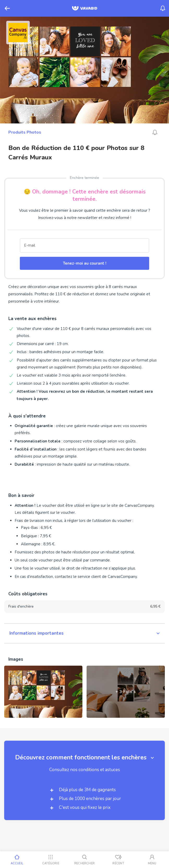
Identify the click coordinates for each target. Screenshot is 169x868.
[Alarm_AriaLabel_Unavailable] (155, 132)
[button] (84, 633)
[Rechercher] (84, 860)
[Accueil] (17, 860)
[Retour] (7, 8)
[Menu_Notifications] (163, 8)
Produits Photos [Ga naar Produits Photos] (25, 132)
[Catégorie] (51, 860)
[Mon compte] (152, 860)
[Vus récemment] (118, 860)
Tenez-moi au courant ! (85, 263)
